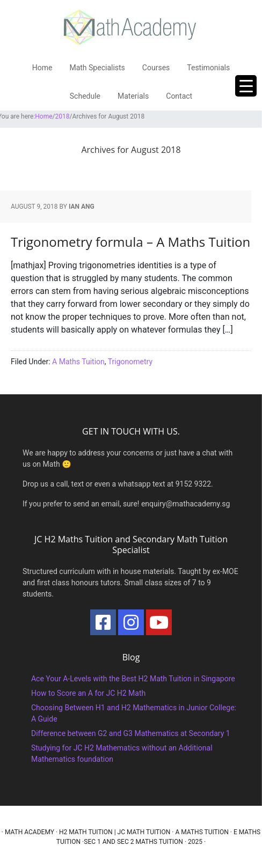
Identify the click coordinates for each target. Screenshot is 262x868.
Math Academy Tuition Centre (131, 27)
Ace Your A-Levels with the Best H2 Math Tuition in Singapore (133, 679)
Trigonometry (130, 362)
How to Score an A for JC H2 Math (88, 693)
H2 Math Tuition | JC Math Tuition (115, 832)
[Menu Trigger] (246, 86)
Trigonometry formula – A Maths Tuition (130, 242)
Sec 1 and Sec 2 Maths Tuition (133, 842)
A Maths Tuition (78, 362)
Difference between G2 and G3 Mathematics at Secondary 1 (131, 733)
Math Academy (30, 832)
